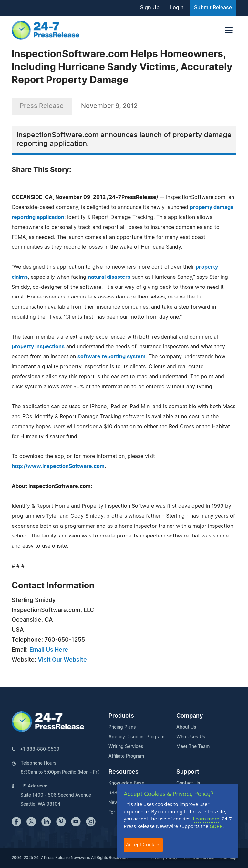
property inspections (38, 347)
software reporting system (112, 357)
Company (190, 716)
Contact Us (188, 783)
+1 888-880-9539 (40, 749)
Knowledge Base (126, 783)
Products (121, 716)
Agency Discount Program (136, 737)
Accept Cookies (143, 845)
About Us (186, 727)
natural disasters (109, 277)
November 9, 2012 (109, 106)
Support (188, 772)
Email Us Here (49, 650)
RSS (113, 793)
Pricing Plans (122, 727)
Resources (124, 772)
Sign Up (150, 8)
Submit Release (213, 8)
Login (177, 8)
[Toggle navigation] (229, 30)
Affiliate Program (126, 756)
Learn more (206, 819)
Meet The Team (193, 747)
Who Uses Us (191, 737)
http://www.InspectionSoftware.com (58, 466)
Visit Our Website (62, 660)
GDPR (216, 826)
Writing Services (126, 747)
